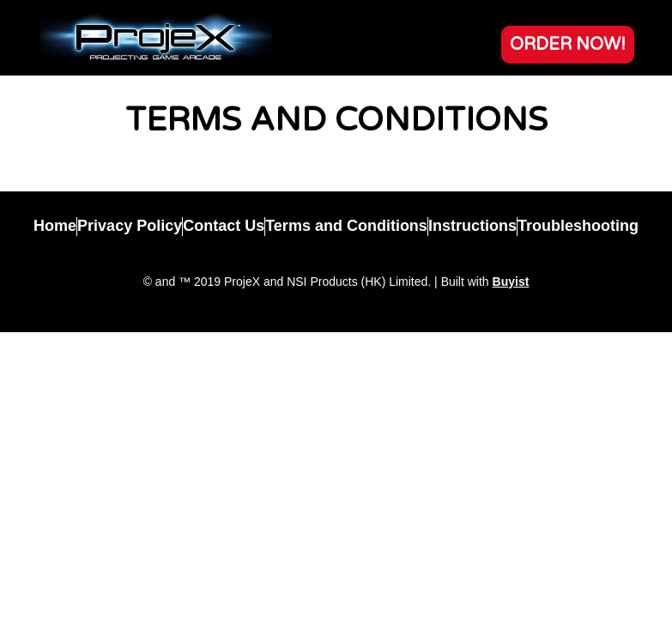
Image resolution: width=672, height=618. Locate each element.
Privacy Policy (130, 226)
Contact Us (224, 226)
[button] (568, 45)
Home (55, 226)
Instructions (472, 226)
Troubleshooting (578, 226)
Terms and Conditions (346, 226)
